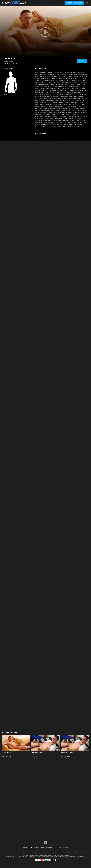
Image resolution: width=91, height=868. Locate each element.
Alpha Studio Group (51, 137)
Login (87, 3)
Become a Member (75, 3)
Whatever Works (38, 752)
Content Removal (81, 857)
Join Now (82, 61)
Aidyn (33, 754)
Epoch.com (14, 857)
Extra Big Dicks (7, 757)
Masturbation (40, 137)
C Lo (6, 94)
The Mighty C (7, 752)
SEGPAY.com (58, 857)
